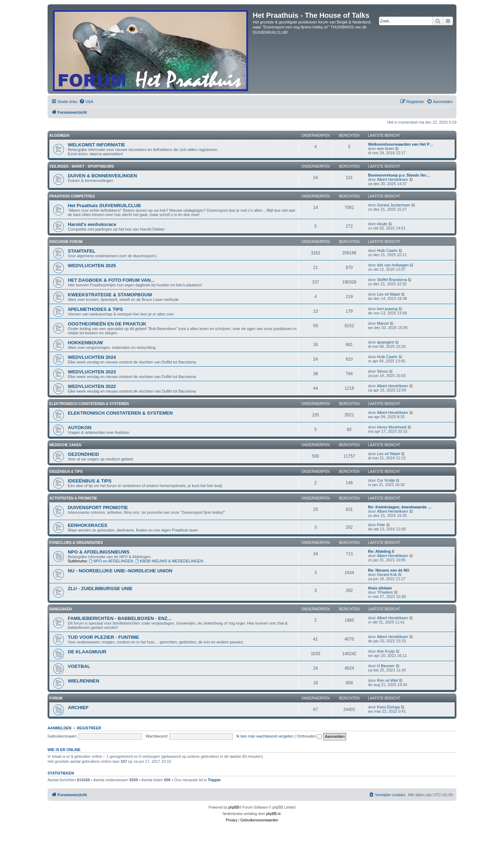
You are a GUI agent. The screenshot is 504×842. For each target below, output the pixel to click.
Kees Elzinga (388, 707)
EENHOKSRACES (87, 525)
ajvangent (385, 342)
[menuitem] (86, 102)
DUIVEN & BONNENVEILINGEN (102, 176)
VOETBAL (79, 666)
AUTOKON (80, 428)
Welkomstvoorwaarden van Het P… (401, 144)
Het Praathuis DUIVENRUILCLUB (104, 206)
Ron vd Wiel (387, 680)
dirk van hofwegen (393, 265)
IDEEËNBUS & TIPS (66, 472)
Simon (382, 371)
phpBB (234, 807)
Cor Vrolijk (386, 480)
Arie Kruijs (386, 651)
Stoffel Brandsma (392, 280)
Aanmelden (59, 728)
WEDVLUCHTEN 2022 (92, 386)
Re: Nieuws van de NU (389, 570)
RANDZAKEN (61, 609)
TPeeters (385, 592)
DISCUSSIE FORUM (66, 242)
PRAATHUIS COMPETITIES (72, 196)
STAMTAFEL (82, 251)
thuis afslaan (380, 588)
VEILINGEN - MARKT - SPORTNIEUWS (82, 166)
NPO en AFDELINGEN (111, 561)
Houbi (382, 224)
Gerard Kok (387, 574)
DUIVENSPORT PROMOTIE (98, 508)
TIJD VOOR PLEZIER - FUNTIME (103, 637)
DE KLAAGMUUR (87, 652)
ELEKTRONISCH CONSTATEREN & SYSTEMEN (89, 404)
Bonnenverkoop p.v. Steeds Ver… (399, 175)
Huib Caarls (387, 250)
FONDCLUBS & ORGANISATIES (76, 543)
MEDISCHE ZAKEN (65, 445)
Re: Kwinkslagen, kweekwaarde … (400, 507)
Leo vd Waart (388, 294)
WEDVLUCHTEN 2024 (92, 357)
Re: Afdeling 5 (381, 551)
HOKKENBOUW (85, 343)
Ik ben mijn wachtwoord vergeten (265, 736)
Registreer (89, 728)
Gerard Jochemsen (394, 205)
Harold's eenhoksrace (92, 224)
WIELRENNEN (84, 681)
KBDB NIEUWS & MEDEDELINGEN (169, 561)
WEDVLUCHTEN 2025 (92, 266)
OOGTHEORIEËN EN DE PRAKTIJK (107, 324)
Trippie (214, 780)
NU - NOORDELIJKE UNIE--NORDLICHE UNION (120, 571)
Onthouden (309, 736)
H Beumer (386, 666)
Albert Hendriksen (392, 179)
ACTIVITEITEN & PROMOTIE (73, 498)
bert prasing (387, 309)
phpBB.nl (273, 814)
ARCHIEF (78, 708)
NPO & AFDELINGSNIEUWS (99, 552)
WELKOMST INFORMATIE (97, 145)
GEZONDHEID (83, 454)
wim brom (385, 149)
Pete (381, 525)
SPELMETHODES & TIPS (95, 309)
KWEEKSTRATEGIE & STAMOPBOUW (110, 295)
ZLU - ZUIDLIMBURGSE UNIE (100, 589)
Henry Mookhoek (392, 427)
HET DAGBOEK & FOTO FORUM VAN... (111, 280)
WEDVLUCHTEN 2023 (92, 372)
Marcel (383, 323)
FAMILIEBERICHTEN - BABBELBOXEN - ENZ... (120, 618)
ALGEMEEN (59, 136)
